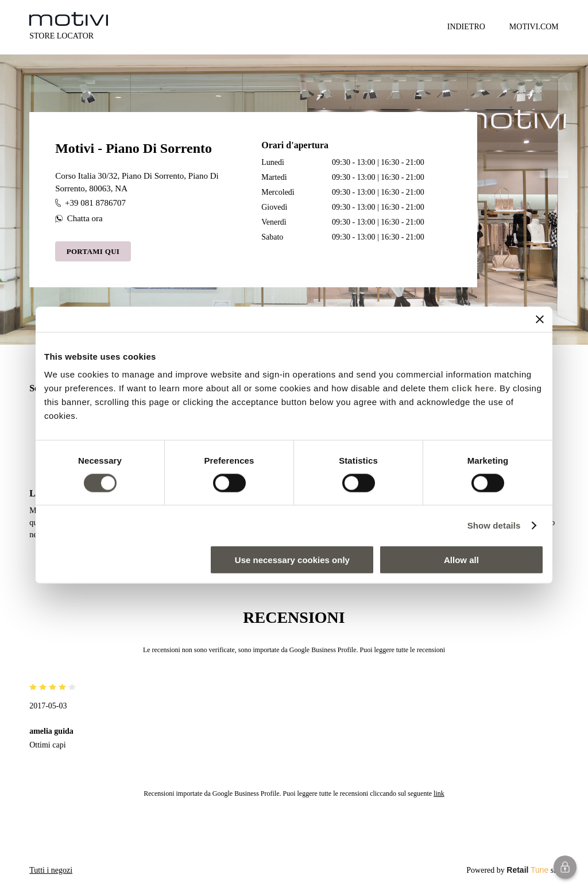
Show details (494, 525)
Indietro (466, 27)
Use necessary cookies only (292, 560)
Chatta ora (79, 218)
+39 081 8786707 (90, 203)
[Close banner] (540, 319)
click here (473, 388)
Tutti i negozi (51, 870)
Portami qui (93, 251)
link (439, 793)
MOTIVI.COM (534, 27)
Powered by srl (512, 870)
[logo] (69, 19)
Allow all (461, 560)
